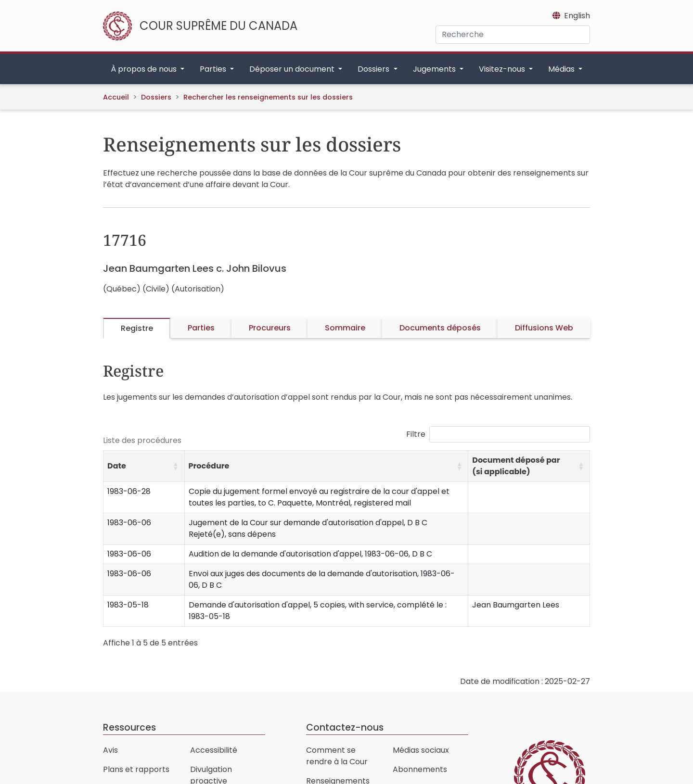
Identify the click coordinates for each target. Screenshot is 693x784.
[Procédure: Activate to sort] (326, 466)
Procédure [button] (209, 466)
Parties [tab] (201, 328)
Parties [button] (214, 69)
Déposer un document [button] (293, 69)
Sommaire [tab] (345, 328)
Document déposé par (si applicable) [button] (516, 466)
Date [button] (117, 466)
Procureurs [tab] (270, 328)
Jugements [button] (435, 69)
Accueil (116, 97)
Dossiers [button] (374, 69)
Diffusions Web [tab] (544, 328)
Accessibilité (214, 750)
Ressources (129, 727)
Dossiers (156, 97)
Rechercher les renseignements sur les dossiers (268, 97)
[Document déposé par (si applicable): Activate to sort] (529, 466)
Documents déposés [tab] (440, 328)
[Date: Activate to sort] (144, 466)
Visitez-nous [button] (503, 69)
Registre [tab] (137, 328)
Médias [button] (562, 69)
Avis (110, 750)
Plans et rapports (136, 769)
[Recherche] (513, 35)
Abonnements (420, 769)
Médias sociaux (421, 750)
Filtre (416, 434)
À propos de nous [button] (145, 69)
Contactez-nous (345, 727)
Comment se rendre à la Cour (337, 756)
